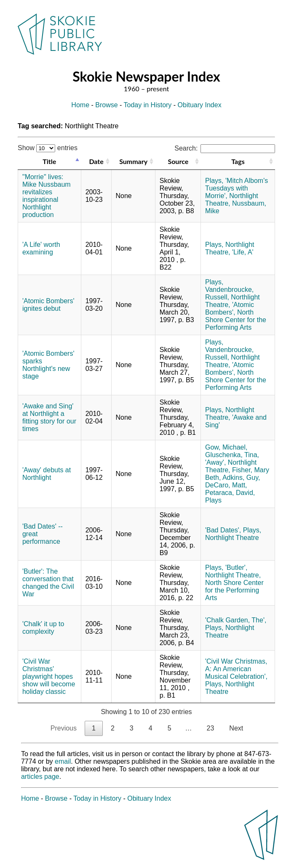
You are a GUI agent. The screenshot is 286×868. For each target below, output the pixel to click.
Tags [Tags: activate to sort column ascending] (238, 161)
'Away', (215, 462)
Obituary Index (200, 105)
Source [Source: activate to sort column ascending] (178, 161)
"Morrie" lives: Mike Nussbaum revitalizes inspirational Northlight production (47, 196)
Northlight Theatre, (230, 248)
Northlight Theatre (232, 538)
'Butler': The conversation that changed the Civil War (48, 583)
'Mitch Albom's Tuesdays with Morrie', (237, 188)
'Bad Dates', (223, 530)
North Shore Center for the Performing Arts (236, 320)
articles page (40, 777)
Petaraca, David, (230, 493)
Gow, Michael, (226, 447)
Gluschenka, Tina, (232, 455)
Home (80, 105)
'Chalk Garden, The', (236, 620)
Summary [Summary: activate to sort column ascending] (133, 161)
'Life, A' (243, 252)
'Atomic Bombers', (230, 308)
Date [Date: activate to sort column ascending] (96, 161)
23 (211, 728)
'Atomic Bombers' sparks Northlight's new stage (48, 365)
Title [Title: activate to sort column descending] (49, 161)
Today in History (148, 105)
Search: (225, 148)
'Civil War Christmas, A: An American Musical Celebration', (236, 669)
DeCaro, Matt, (226, 485)
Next (236, 728)
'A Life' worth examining (41, 248)
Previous (64, 728)
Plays (213, 500)
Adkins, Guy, (241, 478)
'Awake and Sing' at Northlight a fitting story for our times (49, 417)
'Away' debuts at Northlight (47, 474)
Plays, (214, 181)
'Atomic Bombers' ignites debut (48, 305)
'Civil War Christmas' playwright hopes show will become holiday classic (49, 676)
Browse (106, 105)
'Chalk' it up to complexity (43, 628)
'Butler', (236, 568)
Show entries (48, 148)
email (63, 761)
